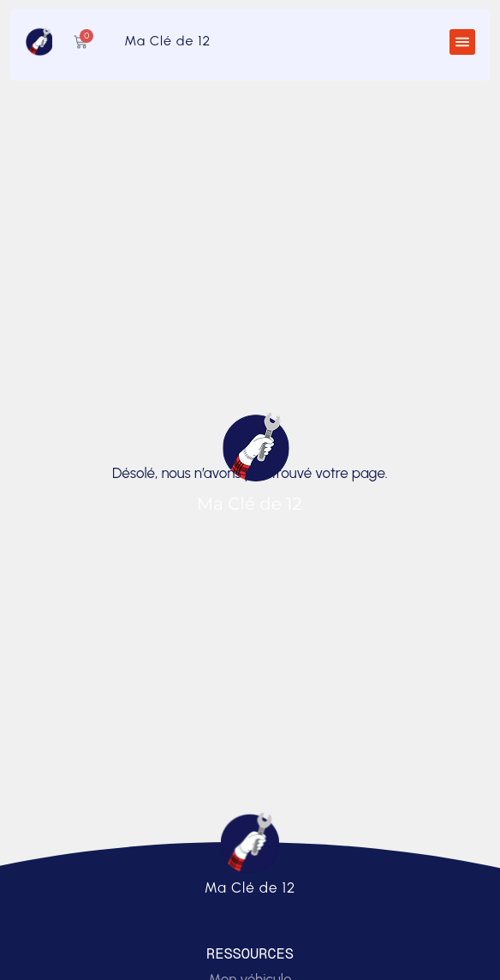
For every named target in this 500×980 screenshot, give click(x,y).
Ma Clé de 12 (167, 41)
